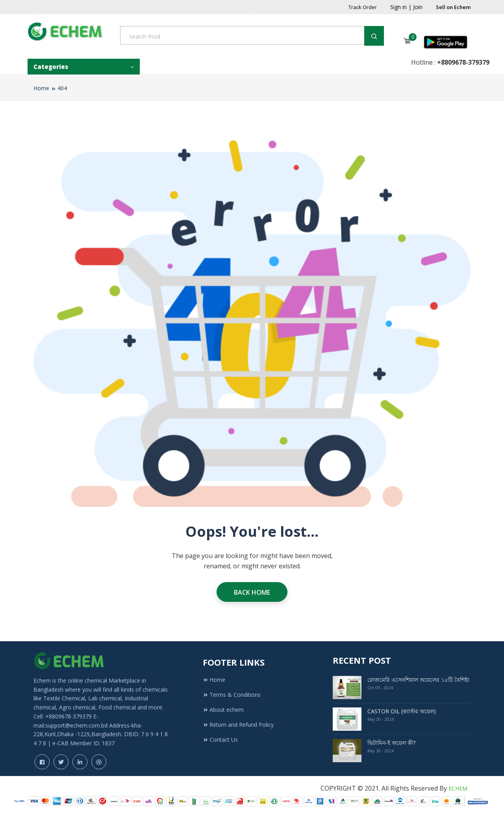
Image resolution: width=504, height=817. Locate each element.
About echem (223, 710)
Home (41, 88)
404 (62, 88)
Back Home (252, 592)
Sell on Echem (453, 7)
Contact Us (220, 740)
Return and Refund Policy (238, 725)
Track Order (363, 7)
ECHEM (458, 788)
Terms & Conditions (232, 695)
